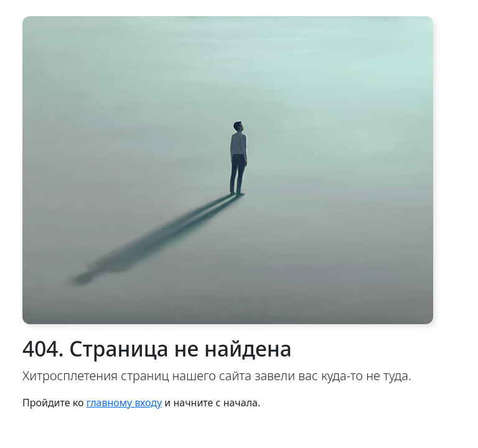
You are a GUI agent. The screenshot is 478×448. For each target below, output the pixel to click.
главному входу (124, 403)
